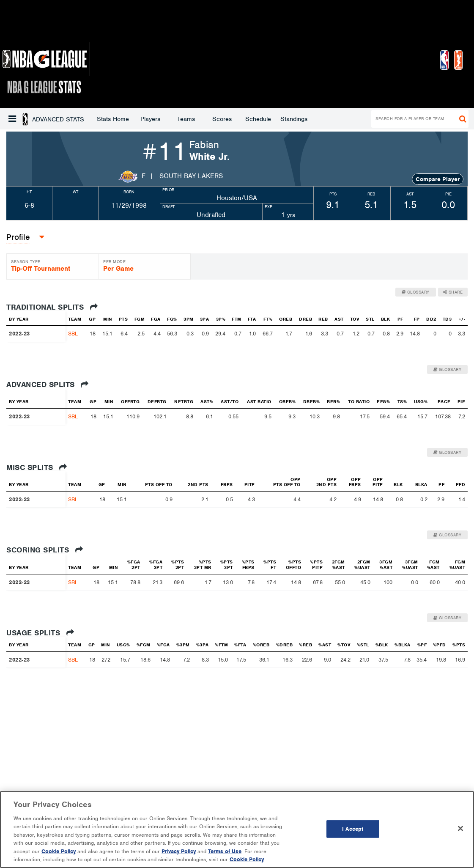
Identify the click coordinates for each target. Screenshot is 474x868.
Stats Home (45, 119)
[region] (237, 830)
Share (453, 292)
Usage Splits (40, 633)
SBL (73, 334)
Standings (226, 119)
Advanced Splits (48, 385)
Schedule (190, 119)
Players (82, 119)
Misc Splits (37, 467)
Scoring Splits (45, 550)
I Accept (353, 829)
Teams (118, 119)
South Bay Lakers (191, 176)
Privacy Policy (179, 851)
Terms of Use (225, 851)
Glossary (416, 292)
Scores (154, 119)
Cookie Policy (59, 851)
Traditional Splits (52, 307)
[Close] (460, 828)
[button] (12, 119)
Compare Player (438, 179)
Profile (18, 237)
